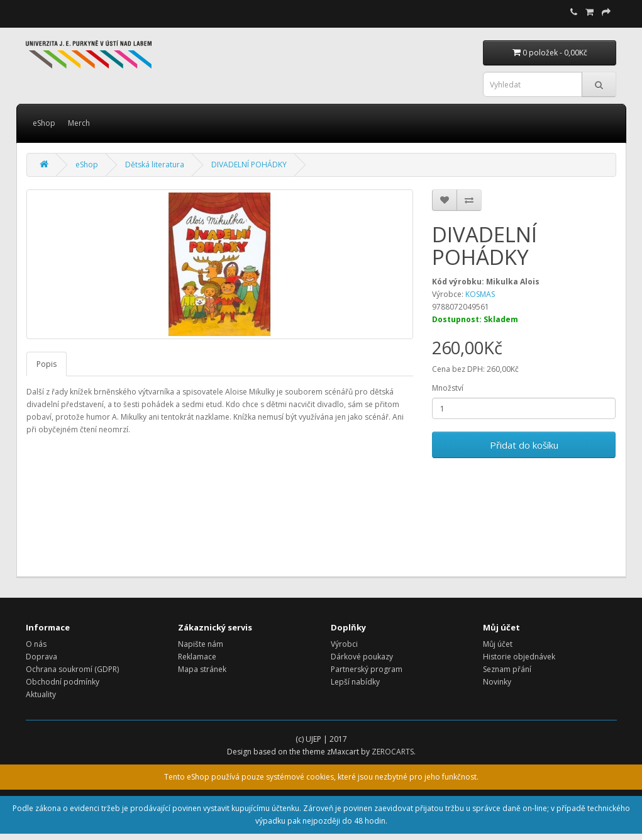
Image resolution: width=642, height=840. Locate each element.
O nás (36, 644)
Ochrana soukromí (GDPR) (72, 669)
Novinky (497, 682)
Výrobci (344, 644)
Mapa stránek (202, 669)
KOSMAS (480, 294)
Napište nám (201, 644)
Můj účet (498, 644)
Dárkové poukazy (362, 657)
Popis (47, 364)
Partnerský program (367, 669)
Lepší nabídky (355, 682)
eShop (44, 123)
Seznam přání (507, 669)
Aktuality (41, 694)
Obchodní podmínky (63, 682)
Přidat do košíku (524, 445)
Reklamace (197, 657)
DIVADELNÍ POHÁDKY (249, 165)
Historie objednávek (519, 657)
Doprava (42, 657)
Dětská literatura (155, 165)
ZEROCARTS (393, 752)
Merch (79, 123)
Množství (448, 388)
